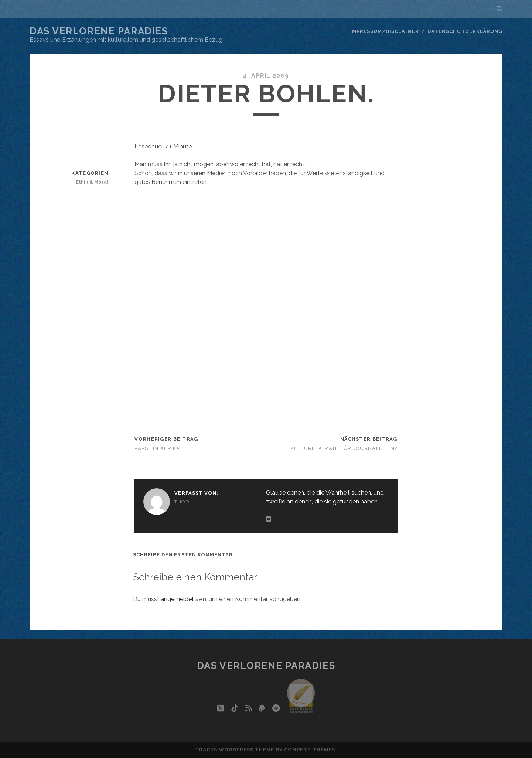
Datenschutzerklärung (465, 31)
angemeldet (177, 599)
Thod (182, 502)
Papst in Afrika (157, 448)
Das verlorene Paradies (99, 31)
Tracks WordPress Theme (235, 750)
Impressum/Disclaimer (385, 31)
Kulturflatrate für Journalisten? (344, 448)
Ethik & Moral (92, 182)
